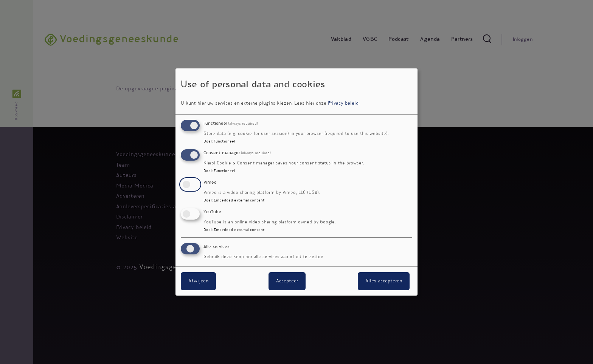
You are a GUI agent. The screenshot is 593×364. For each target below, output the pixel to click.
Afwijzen (198, 281)
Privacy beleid (343, 104)
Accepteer (287, 281)
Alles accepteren (384, 281)
